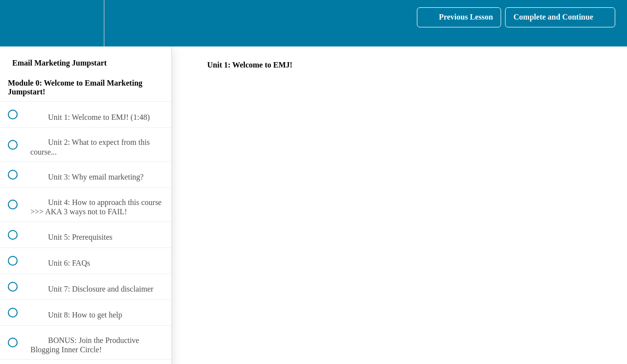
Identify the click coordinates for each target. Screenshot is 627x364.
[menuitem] (86, 23)
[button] (18, 23)
